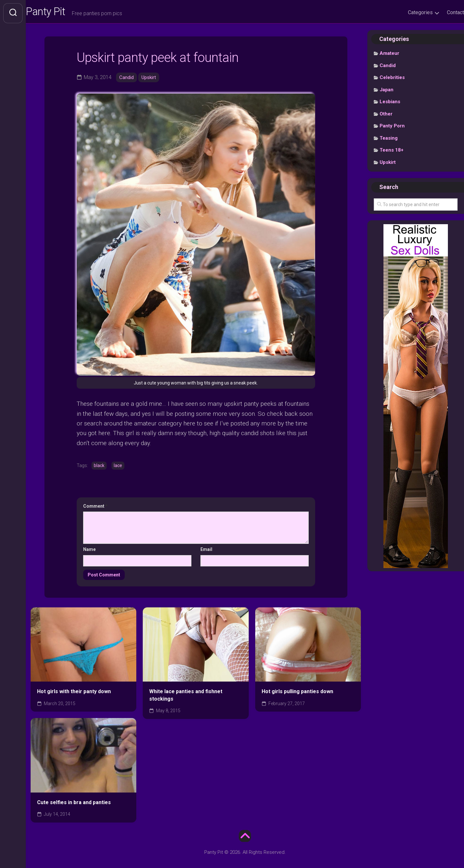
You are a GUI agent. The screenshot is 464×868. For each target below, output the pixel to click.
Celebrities (392, 81)
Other (386, 117)
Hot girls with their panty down (74, 694)
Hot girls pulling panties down (297, 694)
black (99, 468)
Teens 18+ (391, 153)
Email (206, 552)
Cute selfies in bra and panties (74, 805)
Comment (95, 508)
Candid (127, 80)
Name (89, 552)
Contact (443, 12)
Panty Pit (61, 13)
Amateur (389, 56)
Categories (407, 12)
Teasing (389, 141)
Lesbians (390, 105)
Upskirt (150, 80)
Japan (387, 93)
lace (118, 468)
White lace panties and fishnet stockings (186, 698)
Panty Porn (392, 129)
